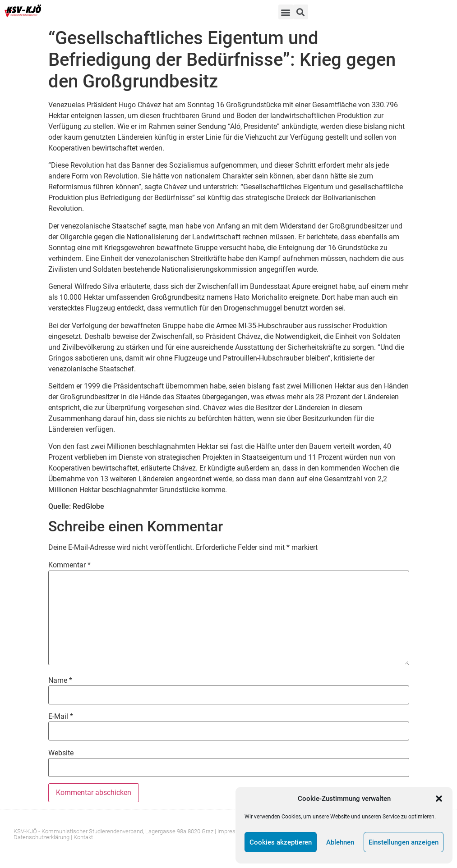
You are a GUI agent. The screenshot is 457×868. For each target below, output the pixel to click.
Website (61, 753)
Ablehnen (340, 842)
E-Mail (61, 717)
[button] (439, 799)
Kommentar (69, 565)
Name (60, 681)
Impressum (232, 831)
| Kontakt (82, 837)
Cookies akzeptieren (281, 842)
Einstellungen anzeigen (404, 842)
